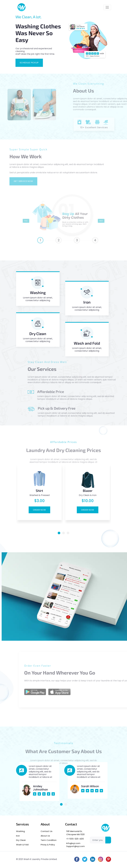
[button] (59, 533)
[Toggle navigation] (107, 7)
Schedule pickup (25, 63)
